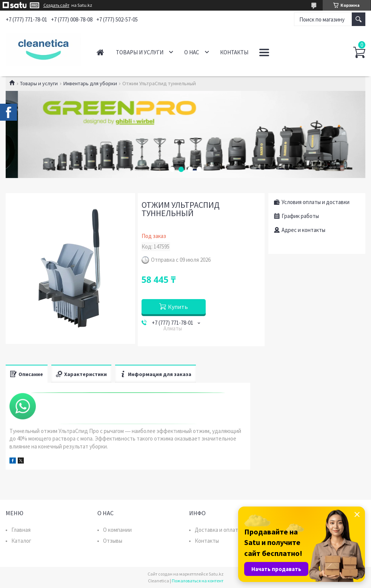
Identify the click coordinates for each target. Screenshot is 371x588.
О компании (117, 530)
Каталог (21, 541)
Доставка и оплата (218, 530)
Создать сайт (56, 5)
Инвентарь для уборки (90, 83)
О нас (192, 52)
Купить (178, 307)
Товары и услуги (140, 52)
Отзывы (113, 541)
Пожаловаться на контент (198, 581)
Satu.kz (216, 574)
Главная (100, 52)
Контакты (234, 52)
